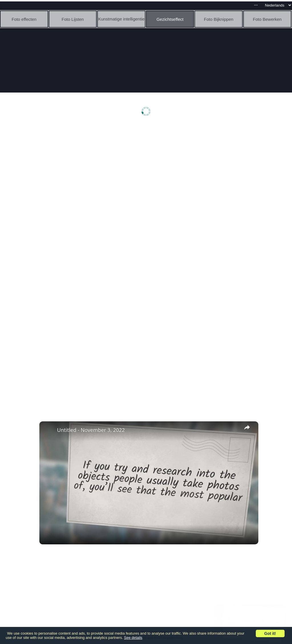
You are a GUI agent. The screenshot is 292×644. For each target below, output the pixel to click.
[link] (48, 430)
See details (133, 638)
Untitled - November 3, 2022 (91, 430)
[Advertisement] (148, 170)
